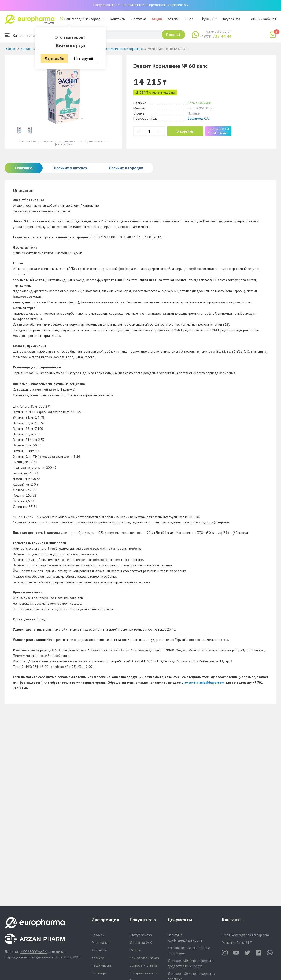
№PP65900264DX (33, 952)
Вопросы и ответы (144, 965)
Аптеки (173, 19)
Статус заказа (231, 19)
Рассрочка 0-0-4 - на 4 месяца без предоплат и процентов (140, 5)
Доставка (139, 19)
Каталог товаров (22, 35)
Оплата (135, 950)
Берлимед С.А (198, 118)
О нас (189, 19)
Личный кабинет (264, 19)
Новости (98, 935)
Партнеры (99, 973)
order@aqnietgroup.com (250, 935)
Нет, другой (83, 59)
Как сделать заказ (144, 958)
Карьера (98, 958)
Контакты (118, 19)
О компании (101, 943)
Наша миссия (102, 965)
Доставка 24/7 (141, 943)
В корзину (185, 131)
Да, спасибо (54, 59)
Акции (157, 19)
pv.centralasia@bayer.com (204, 683)
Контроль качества (144, 973)
